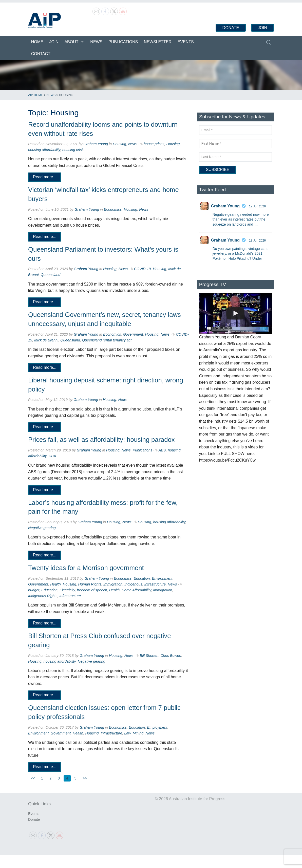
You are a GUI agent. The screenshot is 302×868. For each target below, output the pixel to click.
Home (37, 42)
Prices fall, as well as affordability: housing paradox (101, 440)
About (71, 42)
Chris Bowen (171, 656)
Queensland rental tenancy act (107, 340)
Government (133, 334)
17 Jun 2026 (257, 206)
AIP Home (35, 95)
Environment (162, 578)
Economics (113, 209)
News (96, 42)
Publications (123, 42)
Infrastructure (155, 584)
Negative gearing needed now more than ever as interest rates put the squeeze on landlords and (241, 219)
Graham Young (96, 144)
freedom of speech (92, 590)
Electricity (67, 590)
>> (85, 778)
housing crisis (73, 150)
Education (142, 578)
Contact (41, 54)
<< (33, 778)
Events (186, 42)
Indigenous (133, 584)
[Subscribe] (218, 170)
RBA (52, 456)
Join (262, 28)
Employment (157, 727)
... (256, 224)
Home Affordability (136, 590)
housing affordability (44, 150)
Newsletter (158, 42)
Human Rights (90, 584)
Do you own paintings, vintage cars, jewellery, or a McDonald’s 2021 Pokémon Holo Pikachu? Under (241, 254)
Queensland (51, 275)
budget (34, 590)
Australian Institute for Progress (44, 20)
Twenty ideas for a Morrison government (86, 568)
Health (55, 584)
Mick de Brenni (46, 340)
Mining (138, 733)
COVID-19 (142, 269)
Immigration (113, 584)
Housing (119, 144)
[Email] (235, 130)
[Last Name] (235, 157)
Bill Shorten (149, 656)
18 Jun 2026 (257, 241)
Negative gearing (42, 528)
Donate (231, 28)
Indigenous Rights (43, 596)
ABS (162, 450)
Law (127, 733)
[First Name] (235, 144)
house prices (154, 144)
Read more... (45, 177)
